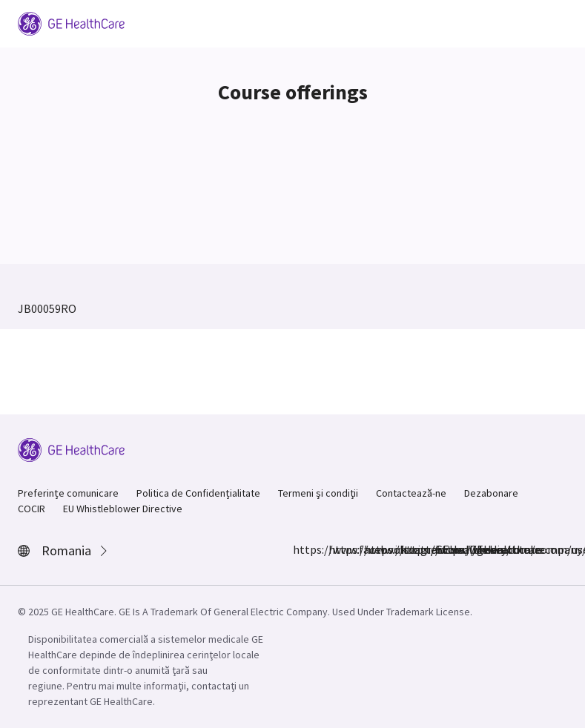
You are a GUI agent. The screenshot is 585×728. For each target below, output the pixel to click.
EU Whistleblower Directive (123, 509)
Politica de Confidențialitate (198, 493)
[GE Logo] (71, 22)
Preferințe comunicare (68, 493)
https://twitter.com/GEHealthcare (373, 549)
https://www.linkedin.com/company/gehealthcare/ (409, 549)
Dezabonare (491, 493)
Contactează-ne (411, 493)
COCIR (32, 509)
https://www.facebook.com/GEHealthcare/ (302, 549)
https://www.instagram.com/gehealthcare (337, 549)
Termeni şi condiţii (318, 493)
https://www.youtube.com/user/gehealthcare (444, 549)
